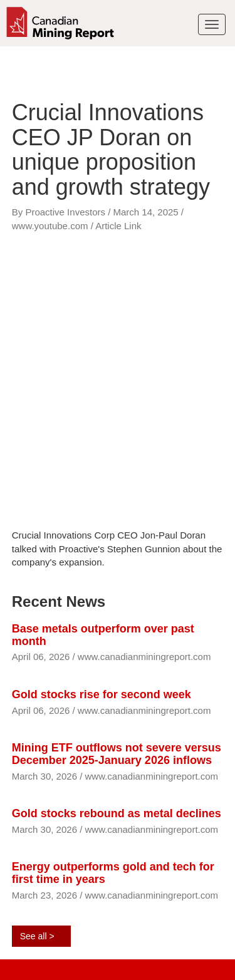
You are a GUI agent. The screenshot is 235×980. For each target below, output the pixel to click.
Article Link (118, 226)
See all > (37, 936)
